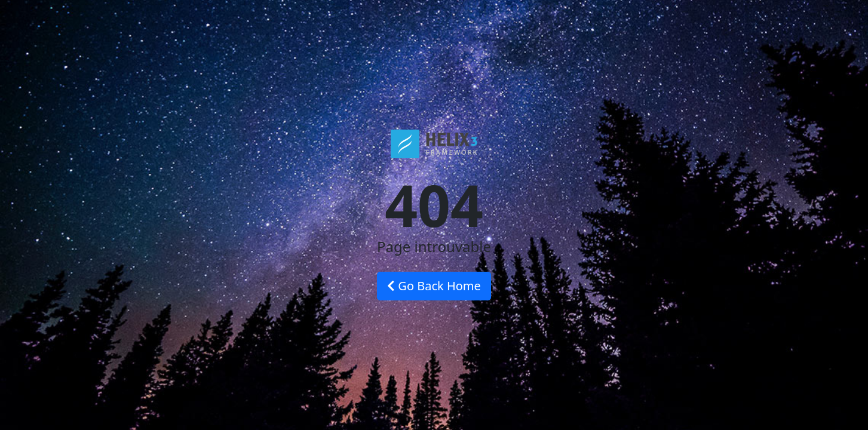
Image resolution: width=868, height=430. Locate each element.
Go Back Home (434, 286)
